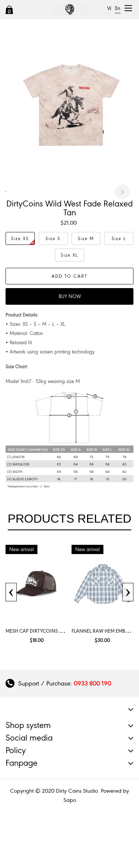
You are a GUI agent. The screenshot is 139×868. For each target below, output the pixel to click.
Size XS (23, 287)
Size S (53, 286)
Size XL (69, 302)
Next (122, 215)
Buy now (70, 343)
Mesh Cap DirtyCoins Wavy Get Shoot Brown (62, 678)
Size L (119, 286)
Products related (70, 565)
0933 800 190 (92, 730)
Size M (86, 286)
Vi (109, 8)
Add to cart (69, 323)
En (118, 8)
